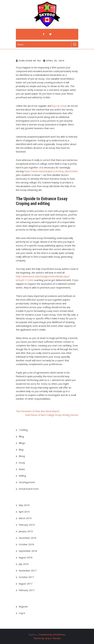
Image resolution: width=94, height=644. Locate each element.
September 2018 (28, 551)
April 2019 (24, 512)
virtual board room (29, 489)
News (22, 469)
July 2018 (24, 564)
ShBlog (22, 476)
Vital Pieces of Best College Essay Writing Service (52, 415)
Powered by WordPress (52, 634)
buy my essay (59, 106)
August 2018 (26, 557)
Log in (22, 613)
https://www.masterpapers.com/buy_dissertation (51, 171)
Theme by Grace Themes (47, 638)
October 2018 (26, 544)
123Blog (23, 430)
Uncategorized (27, 482)
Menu (20, 44)
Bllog (21, 436)
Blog (21, 449)
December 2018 (28, 538)
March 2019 (25, 518)
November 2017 (28, 570)
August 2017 (26, 584)
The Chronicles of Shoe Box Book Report (38, 411)
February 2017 (27, 590)
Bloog (22, 456)
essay (22, 463)
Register (23, 606)
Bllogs (22, 443)
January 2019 (26, 531)
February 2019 (27, 525)
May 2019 (24, 505)
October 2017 (26, 577)
